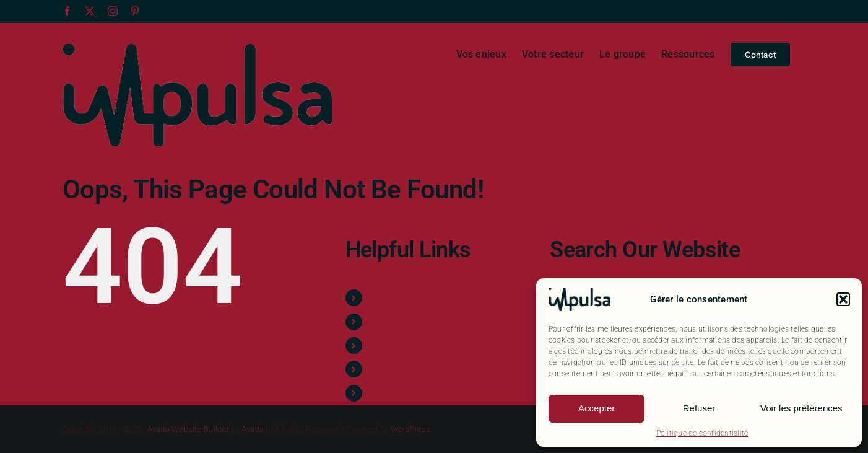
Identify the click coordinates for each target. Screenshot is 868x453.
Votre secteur (398, 322)
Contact (387, 393)
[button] (843, 299)
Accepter (597, 408)
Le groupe (391, 345)
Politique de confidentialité (702, 433)
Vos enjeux (393, 298)
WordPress (411, 429)
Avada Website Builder (188, 429)
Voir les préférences (801, 408)
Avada (253, 429)
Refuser (699, 408)
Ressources (395, 369)
